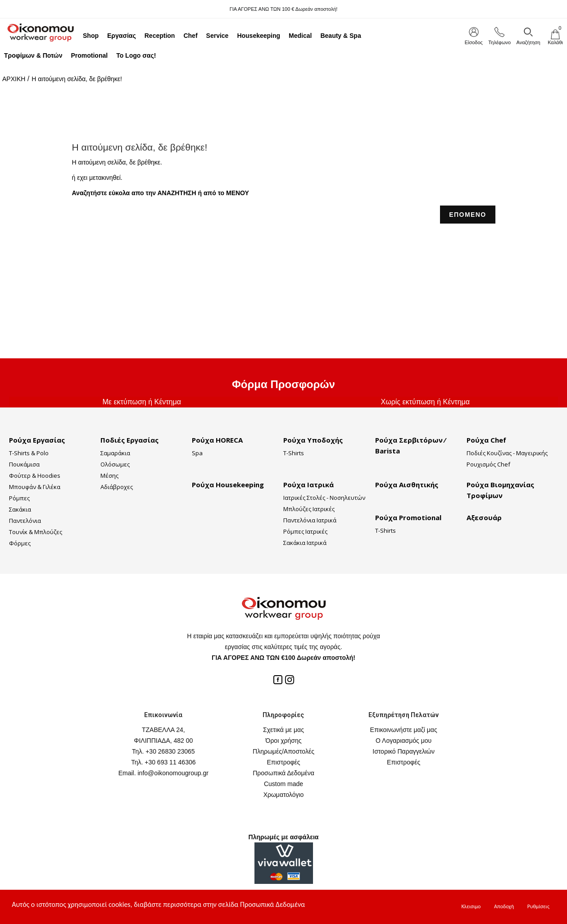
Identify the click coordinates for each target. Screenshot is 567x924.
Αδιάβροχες (117, 487)
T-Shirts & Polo (29, 453)
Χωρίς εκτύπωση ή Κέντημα (425, 402)
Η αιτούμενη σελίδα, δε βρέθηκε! (77, 79)
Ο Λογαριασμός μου (404, 741)
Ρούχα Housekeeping (228, 485)
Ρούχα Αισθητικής (407, 485)
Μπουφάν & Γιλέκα (35, 487)
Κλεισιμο (471, 906)
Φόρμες (20, 543)
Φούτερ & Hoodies (35, 476)
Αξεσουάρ (484, 517)
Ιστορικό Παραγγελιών (404, 751)
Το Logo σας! (136, 55)
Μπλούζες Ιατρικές (309, 509)
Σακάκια (20, 509)
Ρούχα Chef (486, 440)
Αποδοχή (504, 906)
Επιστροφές (283, 762)
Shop (91, 36)
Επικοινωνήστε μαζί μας (404, 730)
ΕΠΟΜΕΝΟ (467, 215)
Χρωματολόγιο (284, 795)
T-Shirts (294, 453)
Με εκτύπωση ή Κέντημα (142, 402)
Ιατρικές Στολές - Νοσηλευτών (324, 498)
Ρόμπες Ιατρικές (305, 531)
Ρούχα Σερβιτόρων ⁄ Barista (410, 445)
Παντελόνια (25, 521)
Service (218, 36)
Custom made (283, 784)
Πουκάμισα (24, 464)
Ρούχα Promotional (408, 517)
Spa (197, 453)
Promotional (89, 55)
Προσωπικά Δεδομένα (283, 773)
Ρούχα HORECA (217, 440)
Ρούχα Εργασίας (37, 440)
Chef (190, 36)
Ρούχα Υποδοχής (313, 440)
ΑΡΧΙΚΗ (14, 79)
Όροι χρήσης (284, 741)
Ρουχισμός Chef (488, 464)
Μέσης (109, 476)
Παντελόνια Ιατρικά (310, 520)
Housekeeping (259, 36)
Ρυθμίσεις (538, 906)
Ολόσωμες (115, 464)
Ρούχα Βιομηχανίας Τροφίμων (500, 490)
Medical (300, 36)
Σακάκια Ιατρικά (305, 543)
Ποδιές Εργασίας (129, 440)
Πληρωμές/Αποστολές (283, 751)
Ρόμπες (19, 498)
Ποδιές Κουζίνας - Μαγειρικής (507, 453)
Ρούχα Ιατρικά (308, 485)
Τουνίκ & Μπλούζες (36, 532)
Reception (160, 36)
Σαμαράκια (115, 453)
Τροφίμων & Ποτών (33, 55)
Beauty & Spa (340, 36)
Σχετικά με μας (283, 730)
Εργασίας (122, 36)
